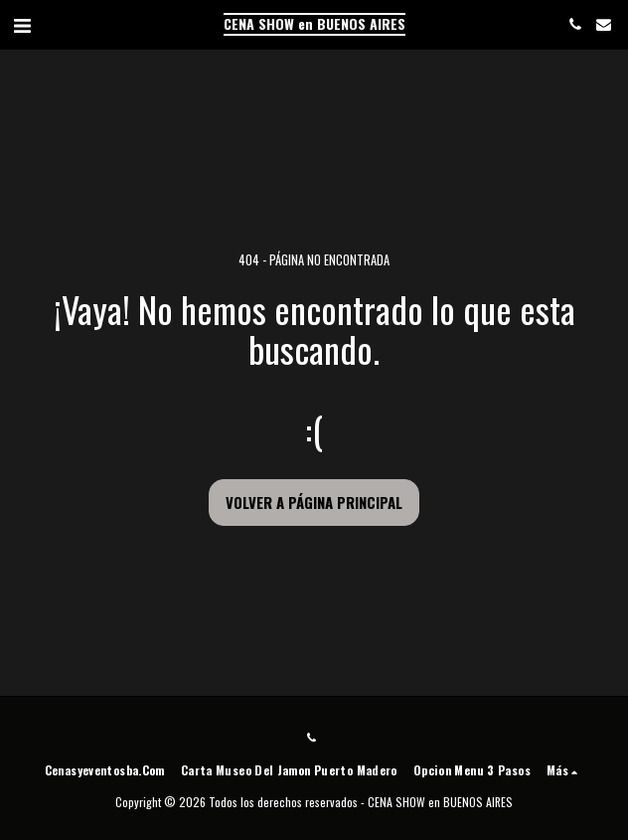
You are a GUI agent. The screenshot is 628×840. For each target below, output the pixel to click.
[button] (22, 24)
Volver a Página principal (314, 502)
